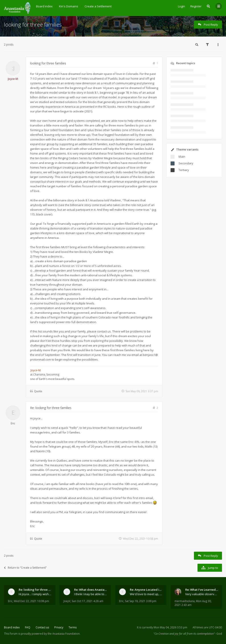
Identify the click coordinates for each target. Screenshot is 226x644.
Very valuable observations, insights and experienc (202, 594)
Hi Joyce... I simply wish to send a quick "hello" (35, 594)
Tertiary (184, 170)
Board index (12, 627)
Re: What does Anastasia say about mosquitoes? (91, 590)
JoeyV (67, 601)
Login (181, 6)
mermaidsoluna (185, 601)
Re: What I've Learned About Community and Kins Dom (202, 590)
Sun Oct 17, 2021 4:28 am (88, 601)
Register (196, 6)
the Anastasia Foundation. (64, 634)
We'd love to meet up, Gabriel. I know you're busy (146, 594)
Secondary (186, 163)
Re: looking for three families (51, 408)
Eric (13, 423)
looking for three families (33, 24)
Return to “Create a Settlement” (25, 568)
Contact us (42, 627)
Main (182, 157)
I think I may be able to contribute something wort (91, 594)
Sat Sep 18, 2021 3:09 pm (141, 601)
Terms (73, 627)
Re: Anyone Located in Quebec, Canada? (146, 590)
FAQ (28, 627)
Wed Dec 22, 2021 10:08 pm (31, 601)
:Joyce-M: (13, 79)
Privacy (59, 627)
